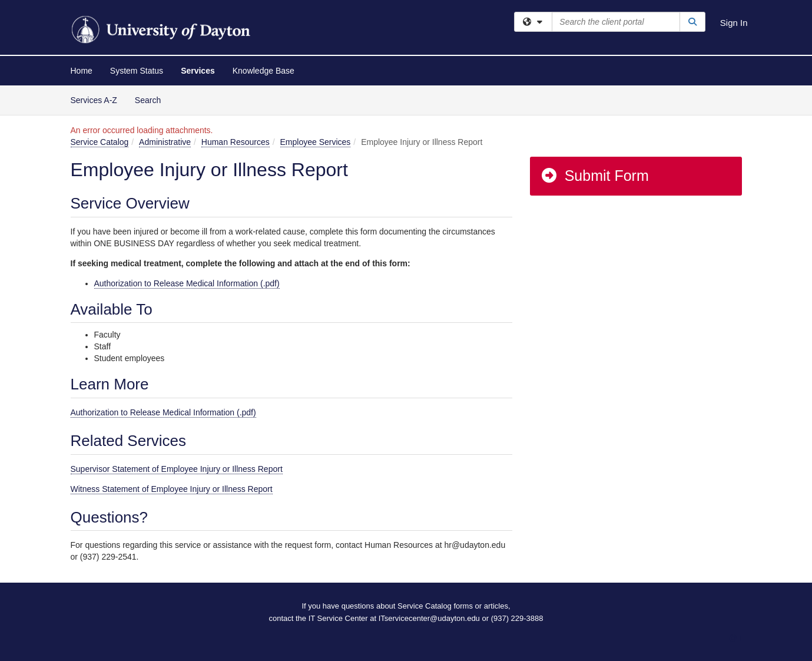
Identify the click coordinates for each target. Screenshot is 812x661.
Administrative (165, 142)
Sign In (734, 23)
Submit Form (594, 176)
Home (82, 71)
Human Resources (236, 142)
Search (152, 99)
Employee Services (316, 142)
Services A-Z (94, 100)
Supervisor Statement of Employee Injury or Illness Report (177, 469)
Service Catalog (100, 142)
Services (198, 71)
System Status (137, 71)
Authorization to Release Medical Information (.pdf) (187, 283)
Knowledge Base (264, 71)
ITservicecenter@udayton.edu (429, 618)
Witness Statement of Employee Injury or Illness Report (172, 489)
